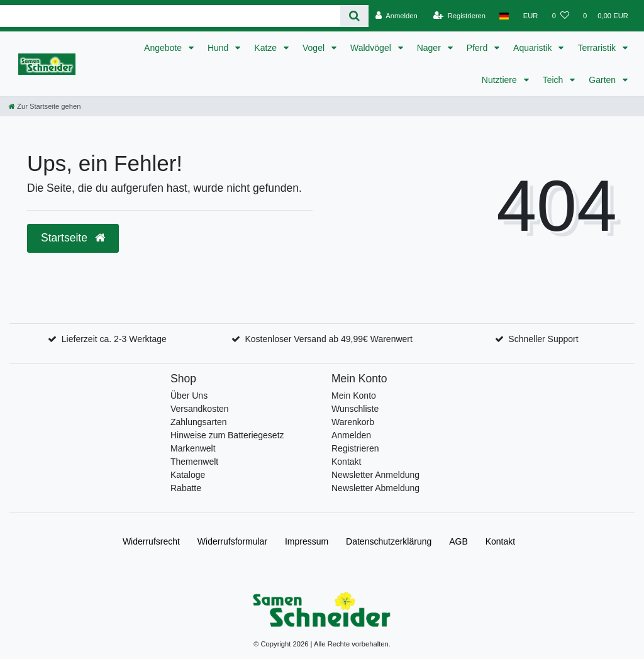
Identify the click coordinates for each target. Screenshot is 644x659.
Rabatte (186, 488)
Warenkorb (353, 422)
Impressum (307, 541)
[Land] (504, 16)
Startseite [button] (73, 238)
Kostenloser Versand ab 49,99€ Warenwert (328, 339)
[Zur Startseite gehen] (45, 106)
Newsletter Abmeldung (375, 488)
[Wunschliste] (561, 16)
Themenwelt (194, 462)
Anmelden (351, 435)
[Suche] (354, 16)
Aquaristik (534, 48)
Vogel (315, 48)
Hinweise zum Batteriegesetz (227, 435)
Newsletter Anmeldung (375, 475)
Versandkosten (200, 409)
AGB (458, 541)
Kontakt (346, 462)
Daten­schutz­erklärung (389, 541)
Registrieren (355, 448)
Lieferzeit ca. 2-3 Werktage (114, 339)
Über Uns (189, 396)
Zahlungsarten (199, 422)
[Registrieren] (459, 16)
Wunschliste (355, 409)
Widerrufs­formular (232, 541)
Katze (267, 48)
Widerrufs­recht (151, 541)
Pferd (478, 48)
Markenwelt (193, 448)
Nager (430, 48)
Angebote (164, 48)
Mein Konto (354, 396)
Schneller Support (543, 339)
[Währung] (531, 16)
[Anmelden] (397, 16)
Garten (603, 80)
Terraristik (598, 48)
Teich (554, 80)
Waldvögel (372, 48)
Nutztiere (501, 80)
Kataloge (188, 475)
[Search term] (170, 16)
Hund (219, 48)
